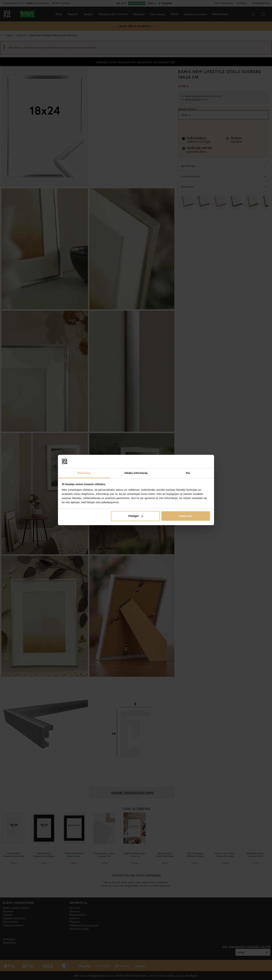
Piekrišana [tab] (84, 473)
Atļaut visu (186, 516)
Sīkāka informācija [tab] (136, 473)
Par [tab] (188, 473)
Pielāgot (135, 516)
